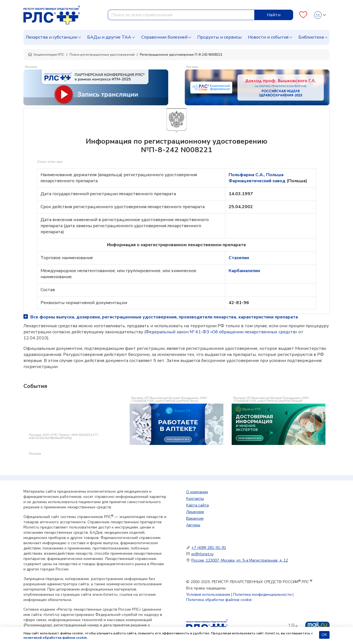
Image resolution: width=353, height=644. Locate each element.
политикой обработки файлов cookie (55, 638)
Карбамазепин (244, 271)
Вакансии (195, 518)
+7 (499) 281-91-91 (209, 548)
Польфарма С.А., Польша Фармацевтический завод (258, 178)
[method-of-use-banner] (96, 87)
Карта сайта (197, 505)
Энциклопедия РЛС (46, 55)
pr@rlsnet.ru (202, 554)
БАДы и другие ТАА (109, 37)
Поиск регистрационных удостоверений (102, 55)
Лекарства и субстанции (51, 37)
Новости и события (268, 37)
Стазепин (239, 258)
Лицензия (195, 512)
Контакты (195, 499)
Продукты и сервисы (219, 37)
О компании (197, 492)
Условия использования (208, 595)
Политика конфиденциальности (262, 595)
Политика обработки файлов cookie (219, 600)
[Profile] (320, 15)
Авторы (193, 525)
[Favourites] (303, 15)
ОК (324, 635)
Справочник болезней (164, 37)
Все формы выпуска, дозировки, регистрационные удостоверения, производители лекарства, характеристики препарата (161, 317)
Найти (274, 15)
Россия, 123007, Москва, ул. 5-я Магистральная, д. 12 (240, 560)
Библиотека (311, 37)
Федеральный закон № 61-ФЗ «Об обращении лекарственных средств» (221, 332)
